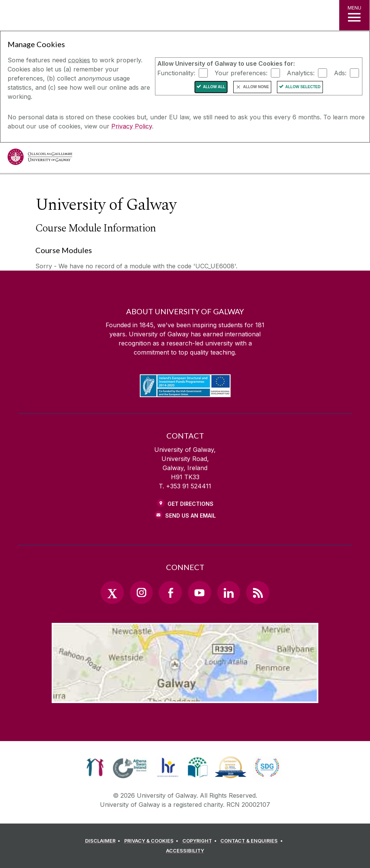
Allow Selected (303, 87)
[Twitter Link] (112, 592)
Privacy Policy (132, 126)
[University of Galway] (40, 159)
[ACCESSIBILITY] (185, 851)
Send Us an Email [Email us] (191, 516)
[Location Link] (185, 697)
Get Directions (191, 504)
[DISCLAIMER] (104, 841)
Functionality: (176, 73)
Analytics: (301, 73)
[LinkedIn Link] (229, 592)
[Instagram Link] (141, 592)
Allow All (214, 87)
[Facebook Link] (170, 592)
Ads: (340, 73)
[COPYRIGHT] (201, 841)
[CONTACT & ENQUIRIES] (253, 841)
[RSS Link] (258, 592)
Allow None (256, 87)
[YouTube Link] (199, 592)
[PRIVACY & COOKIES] (153, 841)
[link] (95, 767)
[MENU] (354, 15)
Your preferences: (241, 73)
